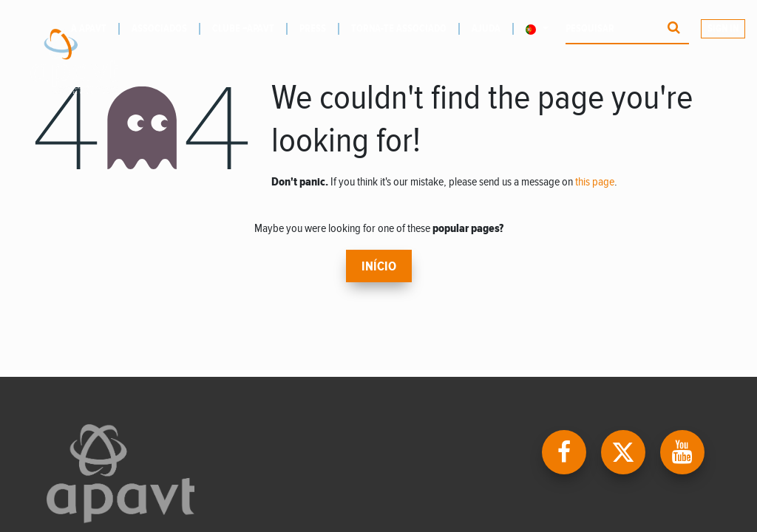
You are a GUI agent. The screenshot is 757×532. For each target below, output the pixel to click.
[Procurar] (674, 29)
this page (595, 182)
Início (379, 267)
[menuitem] (166, 29)
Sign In (723, 29)
